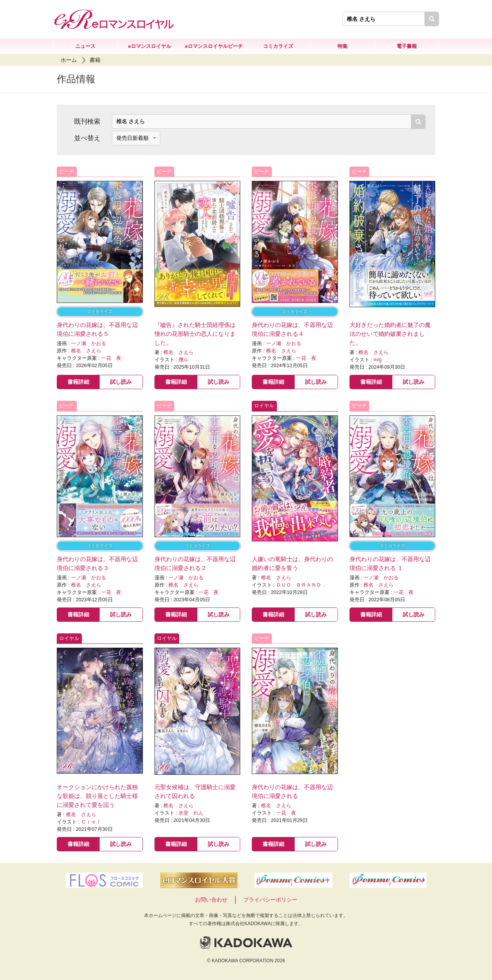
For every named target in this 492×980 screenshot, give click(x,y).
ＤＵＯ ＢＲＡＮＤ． (301, 585)
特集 (343, 46)
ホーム (69, 60)
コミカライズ (278, 46)
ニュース (85, 46)
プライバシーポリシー (270, 900)
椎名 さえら (86, 351)
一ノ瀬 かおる (89, 344)
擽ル (183, 360)
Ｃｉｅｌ (91, 822)
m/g (377, 360)
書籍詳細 (78, 382)
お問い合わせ (211, 900)
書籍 (95, 60)
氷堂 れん (191, 813)
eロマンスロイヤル (150, 46)
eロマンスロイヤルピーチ (214, 46)
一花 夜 (111, 358)
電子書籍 (407, 46)
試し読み (121, 382)
